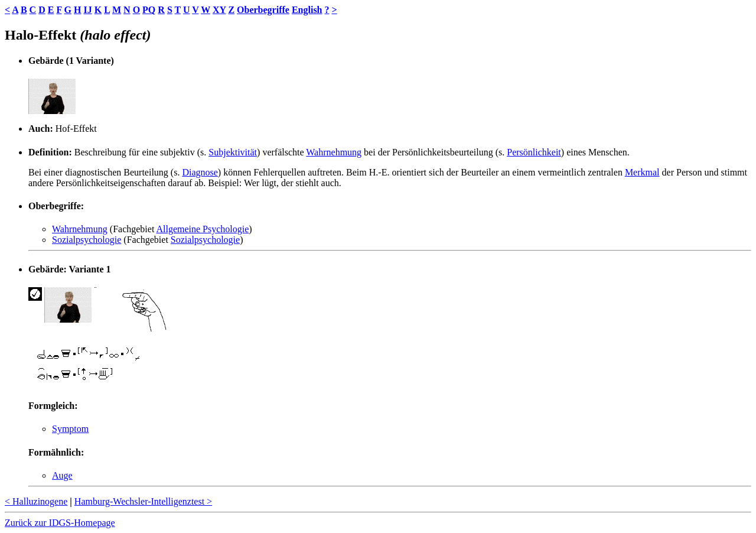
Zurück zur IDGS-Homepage (60, 523)
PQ (149, 10)
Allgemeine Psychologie (202, 229)
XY (219, 10)
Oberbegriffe (263, 10)
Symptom (70, 429)
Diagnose (200, 172)
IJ (87, 10)
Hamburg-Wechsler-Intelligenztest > (143, 501)
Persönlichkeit (534, 152)
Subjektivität (233, 152)
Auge (62, 475)
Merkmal (642, 172)
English (307, 10)
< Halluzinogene (36, 501)
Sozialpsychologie (87, 240)
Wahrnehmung (334, 152)
